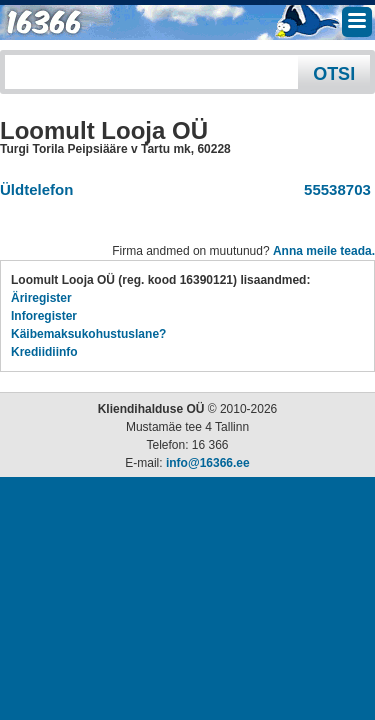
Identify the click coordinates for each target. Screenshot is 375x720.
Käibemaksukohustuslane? (88, 334)
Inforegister (44, 316)
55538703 (333, 189)
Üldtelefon (36, 189)
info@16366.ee (208, 463)
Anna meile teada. (324, 251)
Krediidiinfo (44, 352)
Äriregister (41, 298)
